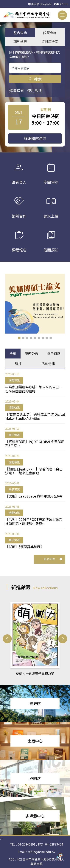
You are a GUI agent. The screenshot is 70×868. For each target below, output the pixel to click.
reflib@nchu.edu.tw (42, 852)
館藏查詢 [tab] (50, 33)
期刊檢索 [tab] (20, 41)
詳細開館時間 (35, 138)
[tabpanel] (35, 460)
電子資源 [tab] (54, 353)
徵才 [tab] (18, 363)
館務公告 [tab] (32, 353)
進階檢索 (17, 90)
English (46, 4)
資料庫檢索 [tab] (50, 41)
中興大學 (34, 4)
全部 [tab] (13, 353)
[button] (19, 338)
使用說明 (35, 90)
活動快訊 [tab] (48, 363)
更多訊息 (53, 559)
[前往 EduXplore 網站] (60, 856)
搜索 (35, 79)
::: (1, 10)
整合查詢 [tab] (20, 33)
